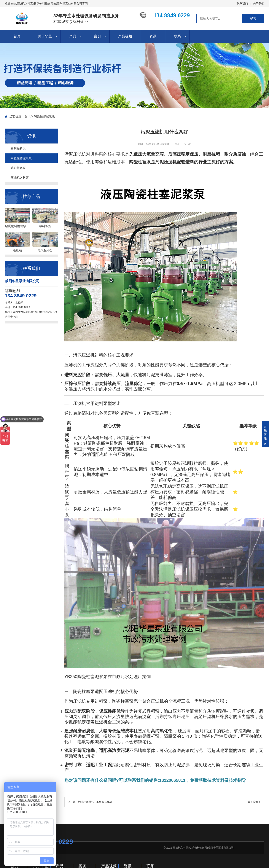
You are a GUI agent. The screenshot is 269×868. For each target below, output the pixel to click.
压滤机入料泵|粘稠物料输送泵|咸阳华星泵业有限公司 (203, 848)
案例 (97, 36)
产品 (73, 36)
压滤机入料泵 (20, 178)
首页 (17, 36)
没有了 (257, 802)
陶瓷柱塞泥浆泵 (44, 116)
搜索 (253, 18)
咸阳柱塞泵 (18, 168)
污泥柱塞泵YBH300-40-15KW (95, 802)
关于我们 (259, 4)
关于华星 (45, 36)
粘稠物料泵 (18, 148)
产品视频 (125, 36)
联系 (177, 36)
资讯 (153, 36)
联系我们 (242, 4)
